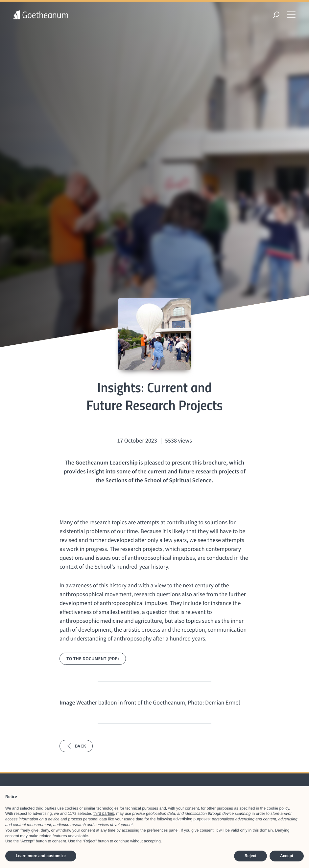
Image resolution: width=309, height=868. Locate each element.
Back (76, 746)
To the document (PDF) (93, 659)
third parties (104, 814)
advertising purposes (191, 819)
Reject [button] (250, 856)
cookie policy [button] (278, 808)
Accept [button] (287, 856)
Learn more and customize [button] (41, 856)
